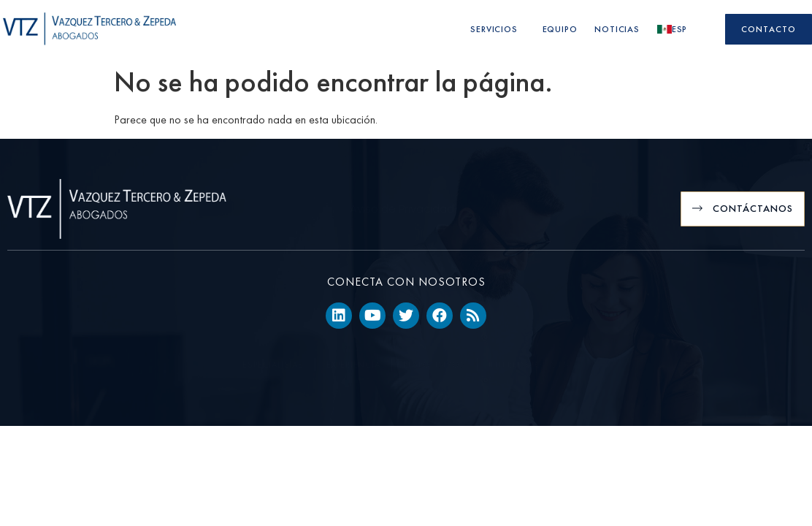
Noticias (617, 29)
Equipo (560, 29)
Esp (676, 29)
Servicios (497, 29)
